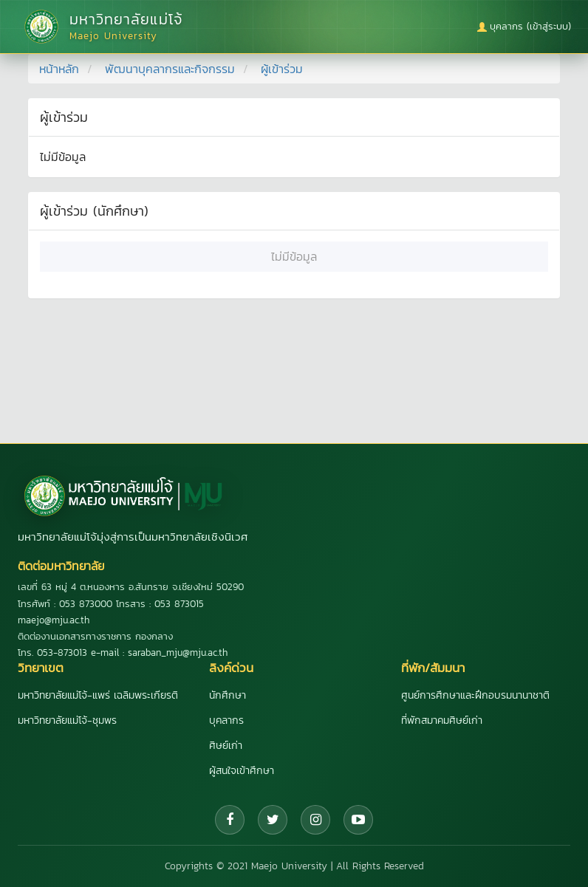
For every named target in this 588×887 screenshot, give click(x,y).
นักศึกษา (228, 695)
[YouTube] (358, 820)
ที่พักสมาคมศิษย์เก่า (442, 720)
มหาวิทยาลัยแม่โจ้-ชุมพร (67, 720)
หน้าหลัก (59, 69)
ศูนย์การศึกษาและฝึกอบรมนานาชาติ (475, 695)
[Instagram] (315, 820)
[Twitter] (273, 820)
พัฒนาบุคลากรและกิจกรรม (170, 69)
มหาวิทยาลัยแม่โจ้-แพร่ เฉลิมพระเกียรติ (98, 695)
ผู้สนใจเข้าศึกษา (242, 771)
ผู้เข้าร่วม (282, 69)
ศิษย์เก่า (226, 746)
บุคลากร (226, 720)
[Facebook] (230, 820)
